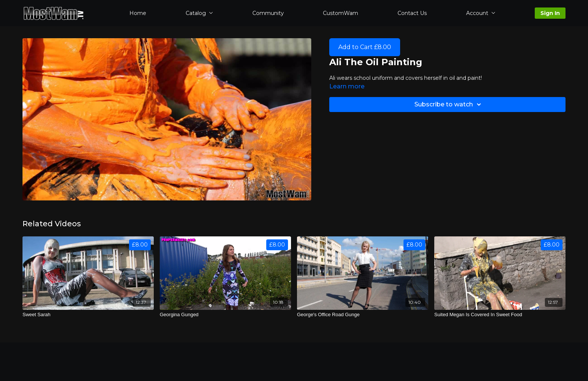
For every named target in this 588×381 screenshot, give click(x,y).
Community (268, 13)
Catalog (199, 13)
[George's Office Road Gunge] (363, 315)
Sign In (550, 13)
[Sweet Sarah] (88, 315)
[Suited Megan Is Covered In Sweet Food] (500, 315)
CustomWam (340, 13)
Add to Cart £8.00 (365, 47)
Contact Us (412, 13)
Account (481, 13)
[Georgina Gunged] (225, 315)
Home (138, 13)
